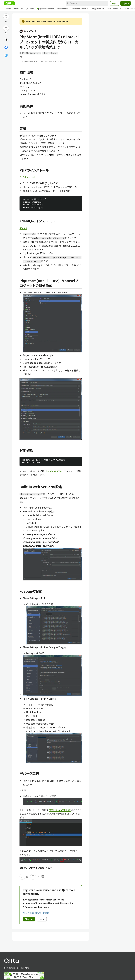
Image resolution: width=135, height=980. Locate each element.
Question (30, 9)
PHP (22, 53)
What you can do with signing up (37, 913)
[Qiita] (9, 3)
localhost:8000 (54, 471)
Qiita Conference (46, 9)
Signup (126, 3)
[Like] (6, 16)
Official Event (63, 9)
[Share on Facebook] (6, 47)
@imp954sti (28, 31)
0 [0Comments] (44, 877)
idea (39, 53)
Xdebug (23, 228)
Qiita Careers (114, 9)
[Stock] (6, 28)
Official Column (81, 9)
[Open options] (6, 63)
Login (115, 3)
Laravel (54, 53)
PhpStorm (30, 53)
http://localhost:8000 (60, 810)
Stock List (18, 9)
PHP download (27, 177)
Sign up (29, 919)
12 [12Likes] (6, 21)
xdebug (46, 53)
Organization (98, 9)
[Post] (6, 39)
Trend (8, 9)
